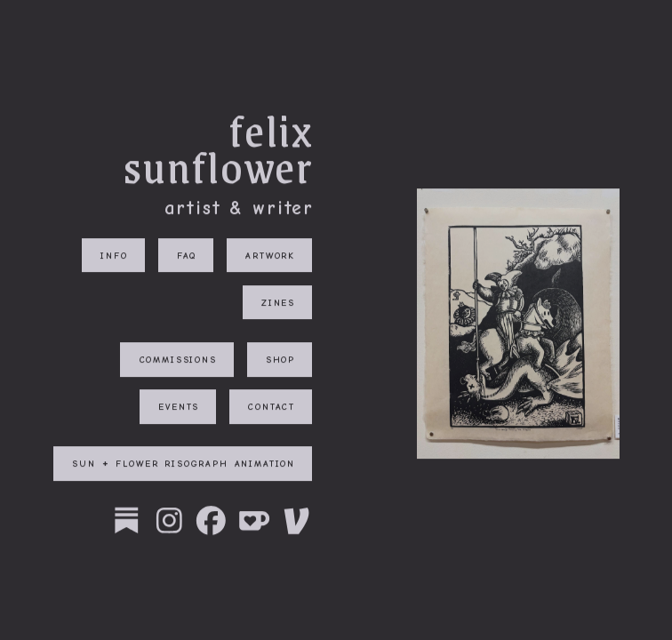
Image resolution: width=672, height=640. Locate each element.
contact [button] (272, 408)
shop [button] (280, 360)
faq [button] (187, 256)
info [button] (114, 256)
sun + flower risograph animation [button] (184, 464)
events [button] (179, 408)
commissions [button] (178, 360)
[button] (127, 521)
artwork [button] (270, 256)
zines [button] (278, 304)
